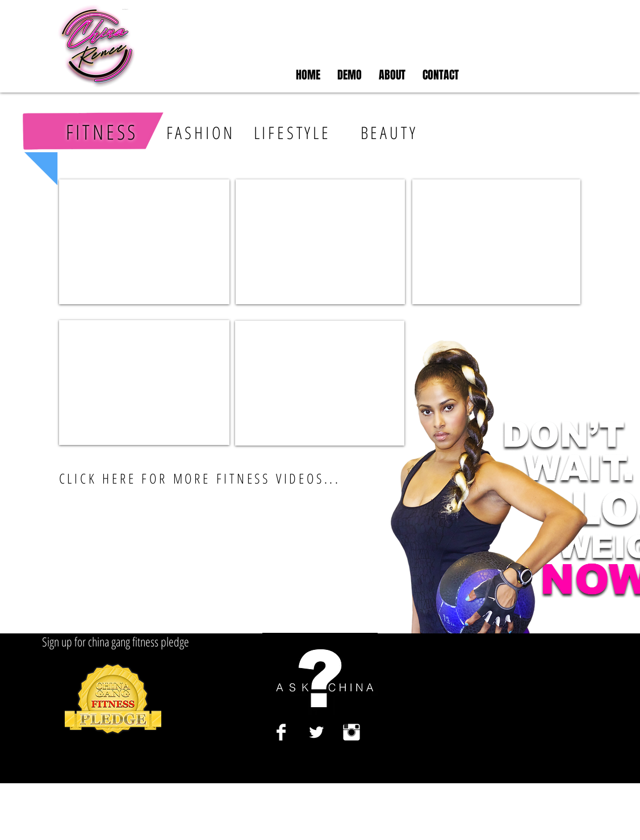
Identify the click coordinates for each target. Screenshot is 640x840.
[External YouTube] (144, 242)
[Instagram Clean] (352, 732)
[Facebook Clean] (281, 732)
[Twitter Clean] (316, 732)
